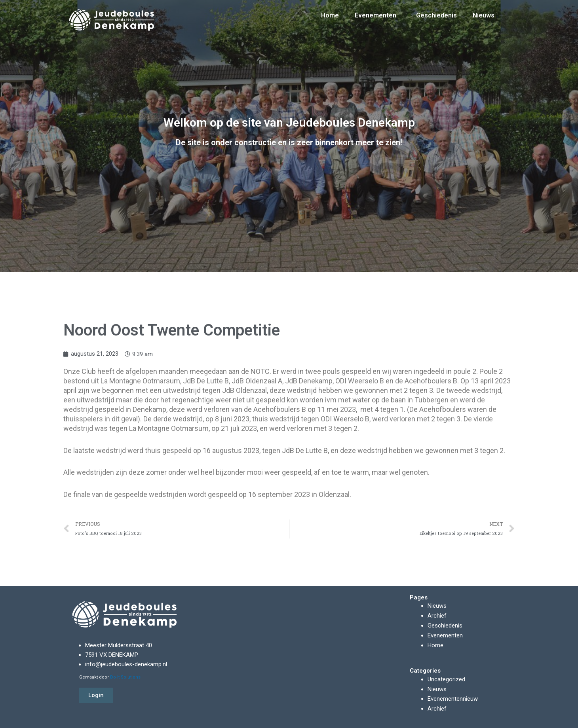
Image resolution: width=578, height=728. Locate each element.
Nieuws (484, 12)
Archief (437, 616)
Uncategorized (446, 678)
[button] (96, 695)
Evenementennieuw (453, 697)
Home (330, 12)
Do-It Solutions (125, 678)
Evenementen (377, 12)
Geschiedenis (436, 12)
